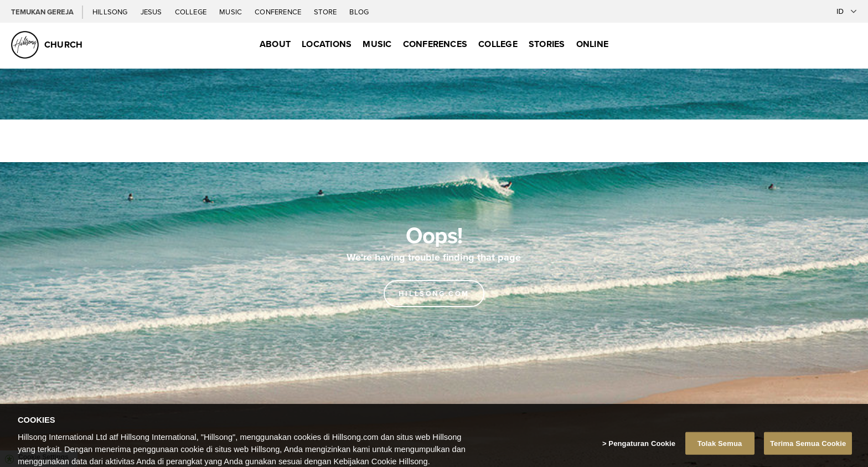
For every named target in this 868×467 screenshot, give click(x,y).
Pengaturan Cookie (642, 453)
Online (592, 44)
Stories (547, 44)
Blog (359, 12)
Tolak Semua (720, 453)
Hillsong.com (434, 294)
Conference (279, 12)
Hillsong (111, 12)
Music (231, 12)
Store (326, 12)
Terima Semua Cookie (808, 453)
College (192, 12)
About (275, 44)
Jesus (152, 12)
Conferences (435, 44)
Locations (327, 44)
